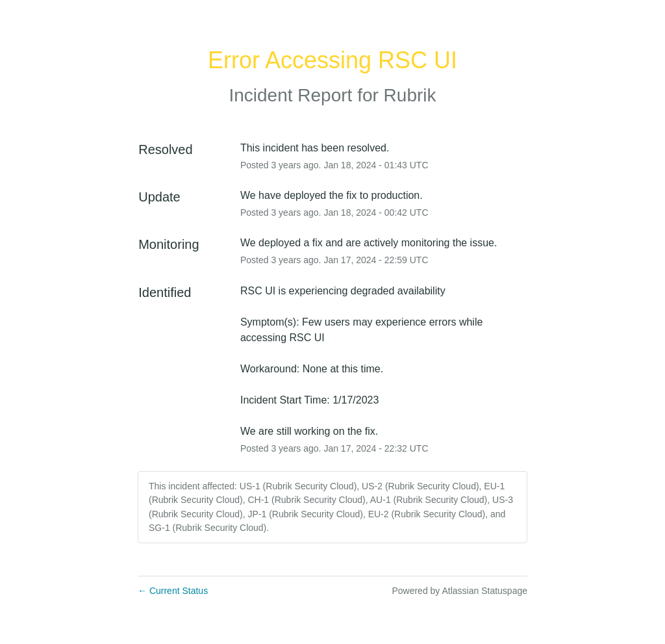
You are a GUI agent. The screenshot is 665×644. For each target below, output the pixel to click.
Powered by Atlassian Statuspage (459, 591)
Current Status (173, 591)
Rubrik (410, 95)
